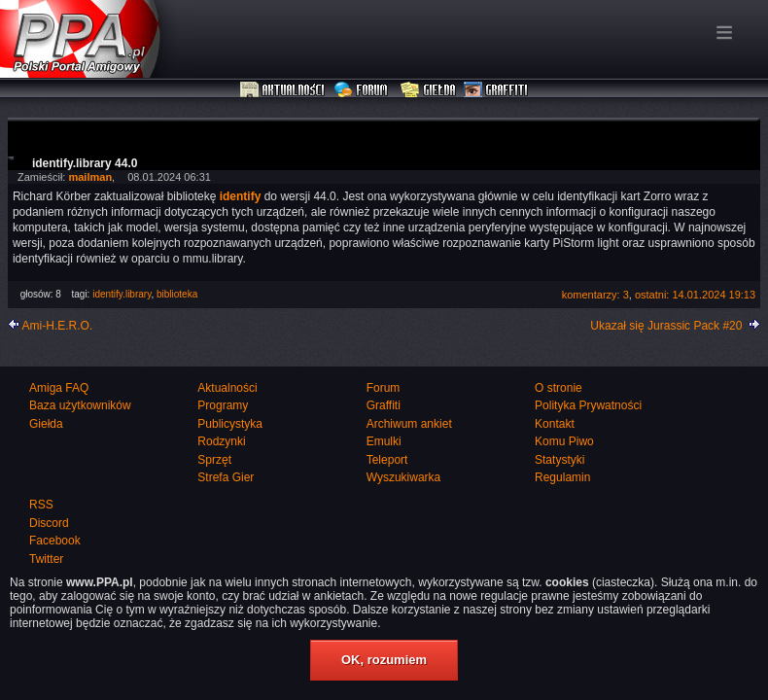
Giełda (428, 90)
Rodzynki (221, 441)
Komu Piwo (564, 441)
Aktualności (283, 90)
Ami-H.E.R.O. (58, 326)
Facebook (55, 541)
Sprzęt (214, 460)
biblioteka (177, 294)
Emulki (384, 441)
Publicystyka (230, 424)
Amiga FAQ (59, 388)
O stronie (559, 388)
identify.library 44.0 (85, 163)
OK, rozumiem (384, 660)
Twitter (46, 559)
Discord (49, 523)
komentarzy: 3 (595, 295)
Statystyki (559, 460)
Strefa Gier (226, 477)
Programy (223, 405)
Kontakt (555, 424)
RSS (41, 505)
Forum (363, 90)
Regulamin (562, 477)
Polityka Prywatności (588, 405)
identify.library (122, 294)
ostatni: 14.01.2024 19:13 (695, 295)
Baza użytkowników (80, 405)
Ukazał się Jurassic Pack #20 (666, 326)
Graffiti (496, 90)
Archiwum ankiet (409, 424)
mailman (90, 177)
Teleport (387, 460)
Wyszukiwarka (404, 477)
